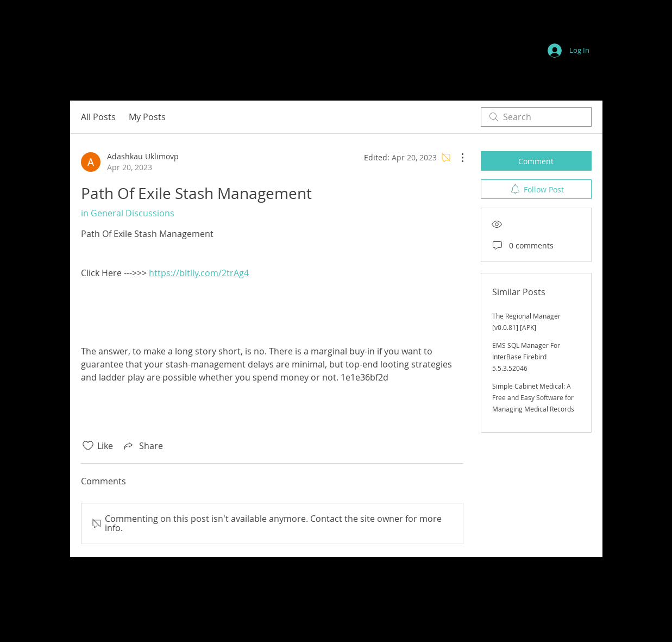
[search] (536, 117)
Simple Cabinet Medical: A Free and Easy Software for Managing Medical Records (533, 397)
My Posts (147, 117)
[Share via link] (142, 446)
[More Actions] (457, 158)
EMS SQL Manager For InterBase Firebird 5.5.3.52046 (526, 357)
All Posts (98, 117)
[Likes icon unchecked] (88, 446)
